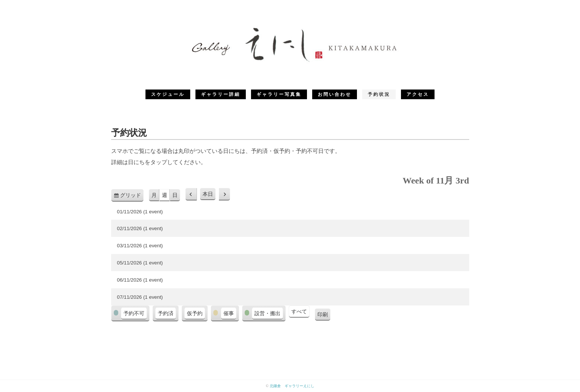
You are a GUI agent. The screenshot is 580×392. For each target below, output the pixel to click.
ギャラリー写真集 (279, 94)
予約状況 (379, 94)
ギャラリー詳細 (221, 94)
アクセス (418, 94)
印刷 (324, 316)
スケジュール (168, 94)
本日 (208, 194)
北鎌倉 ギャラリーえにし (292, 386)
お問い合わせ (335, 94)
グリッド (132, 196)
